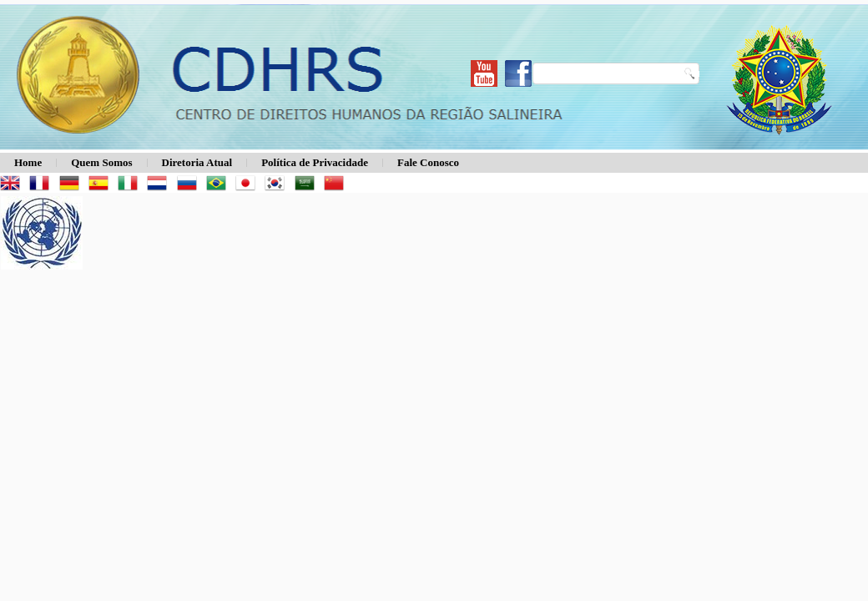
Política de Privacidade (315, 162)
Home (28, 162)
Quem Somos (101, 162)
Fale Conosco (428, 162)
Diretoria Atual (197, 162)
